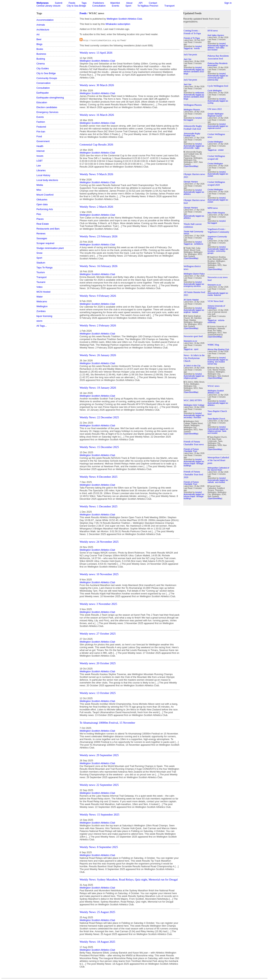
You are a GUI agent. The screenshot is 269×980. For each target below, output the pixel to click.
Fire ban (41, 132)
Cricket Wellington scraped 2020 (216, 183)
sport (196, 349)
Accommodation (45, 20)
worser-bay (212, 364)
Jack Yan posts (190, 55)
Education (42, 102)
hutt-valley (220, 48)
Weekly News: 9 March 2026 (96, 174)
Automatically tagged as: (194, 70)
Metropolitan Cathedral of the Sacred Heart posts (218, 460)
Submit (59, 3)
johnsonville (189, 148)
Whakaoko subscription (118, 24)
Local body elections (47, 180)
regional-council (214, 128)
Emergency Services (47, 112)
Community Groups (47, 78)
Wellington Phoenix (193, 105)
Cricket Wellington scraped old (216, 158)
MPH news (213, 208)
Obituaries (42, 200)
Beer (39, 39)
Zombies (41, 311)
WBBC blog (213, 345)
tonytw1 (199, 46)
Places (40, 219)
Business (41, 54)
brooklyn (211, 251)
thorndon (197, 417)
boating (211, 362)
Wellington (42, 306)
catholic (211, 482)
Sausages (42, 238)
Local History (43, 175)
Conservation (43, 83)
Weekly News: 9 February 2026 (98, 296)
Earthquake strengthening (50, 98)
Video (40, 287)
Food (39, 136)
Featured (41, 127)
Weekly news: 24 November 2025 (99, 542)
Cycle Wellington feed (218, 86)
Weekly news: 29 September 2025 (99, 755)
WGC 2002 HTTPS (193, 400)
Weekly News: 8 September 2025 (99, 847)
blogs (186, 74)
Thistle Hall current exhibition (193, 225)
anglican (187, 312)
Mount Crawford (45, 195)
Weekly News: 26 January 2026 (98, 355)
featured (217, 295)
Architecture (43, 30)
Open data (42, 204)
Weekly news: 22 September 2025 (99, 785)
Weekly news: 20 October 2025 (98, 663)
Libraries (41, 170)
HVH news (213, 31)
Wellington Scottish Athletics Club (124, 19)
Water (40, 297)
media (210, 295)
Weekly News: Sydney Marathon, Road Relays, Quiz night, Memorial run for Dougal (129, 879)
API (141, 3)
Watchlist (115, 3)
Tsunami (41, 282)
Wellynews (42, 3)
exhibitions (199, 244)
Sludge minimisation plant (50, 248)
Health (40, 146)
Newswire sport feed (193, 336)
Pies (39, 214)
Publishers (98, 3)
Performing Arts (45, 209)
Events (116, 6)
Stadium (41, 263)
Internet (40, 151)
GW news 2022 (215, 109)
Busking (41, 59)
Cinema (41, 64)
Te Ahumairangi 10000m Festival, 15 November (107, 723)
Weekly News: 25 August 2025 (97, 912)
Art (38, 34)
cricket (221, 150)
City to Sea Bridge (76, 6)
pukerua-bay (213, 80)
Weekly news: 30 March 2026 (97, 85)
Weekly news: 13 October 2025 (98, 693)
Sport (128, 6)
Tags (84, 3)
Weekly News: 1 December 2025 (99, 506)
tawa (224, 431)
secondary (188, 417)
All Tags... (42, 326)
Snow (39, 253)
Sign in (228, 3)
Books (40, 49)
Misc (39, 190)
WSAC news (214, 386)
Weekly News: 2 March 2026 (96, 207)
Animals (41, 25)
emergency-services (192, 286)
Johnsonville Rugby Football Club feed (193, 127)
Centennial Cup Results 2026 (96, 144)
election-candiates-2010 (194, 72)
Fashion (41, 122)
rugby (197, 148)
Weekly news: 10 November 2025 (99, 574)
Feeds (72, 3)
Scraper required (45, 243)
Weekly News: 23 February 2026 (99, 236)
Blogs (39, 44)
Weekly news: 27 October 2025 (98, 634)
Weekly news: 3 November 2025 (98, 604)
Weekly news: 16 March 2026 (97, 115)
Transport (169, 6)
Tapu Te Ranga (44, 268)
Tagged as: (189, 48)
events (197, 48)
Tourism (41, 272)
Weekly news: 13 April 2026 (96, 53)
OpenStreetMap (191, 166)
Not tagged (188, 120)
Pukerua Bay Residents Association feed (218, 57)
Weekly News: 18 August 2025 (97, 942)
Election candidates (47, 107)
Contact (153, 3)
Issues (40, 156)
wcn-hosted (212, 50)
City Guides (43, 68)
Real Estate (43, 224)
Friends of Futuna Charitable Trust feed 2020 (193, 475)
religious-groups (190, 378)
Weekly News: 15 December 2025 (99, 447)
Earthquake (42, 93)
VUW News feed (215, 301)
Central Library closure (48, 6)
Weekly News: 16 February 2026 (99, 266)
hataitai (195, 312)
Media (40, 185)
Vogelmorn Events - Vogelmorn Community (218, 231)
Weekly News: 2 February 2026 (98, 325)
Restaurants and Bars (48, 229)
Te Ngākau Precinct (148, 6)
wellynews (200, 93)
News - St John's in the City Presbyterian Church (194, 358)
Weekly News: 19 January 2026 (98, 388)
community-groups (215, 78)
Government (43, 141)
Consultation (99, 6)
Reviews (41, 234)
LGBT (40, 161)
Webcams (42, 301)
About (129, 3)
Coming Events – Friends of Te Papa (192, 32)
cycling (210, 103)
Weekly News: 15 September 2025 (99, 814)
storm (39, 321)
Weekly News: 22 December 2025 (99, 417)
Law (39, 166)
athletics (187, 194)
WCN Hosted (43, 292)
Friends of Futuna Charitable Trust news (194, 443)
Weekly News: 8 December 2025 (99, 477)
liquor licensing (44, 316)
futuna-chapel (189, 464)
